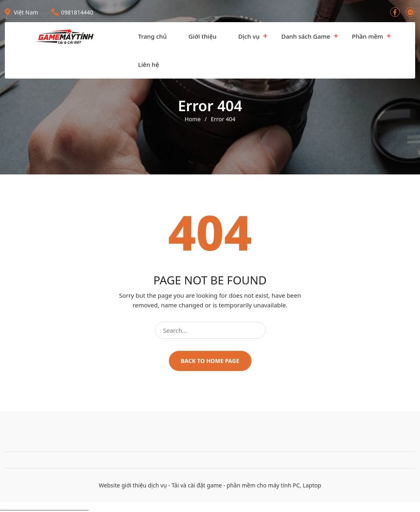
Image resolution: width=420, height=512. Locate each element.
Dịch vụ (249, 36)
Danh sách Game (306, 36)
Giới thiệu (203, 36)
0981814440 (72, 12)
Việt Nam (21, 12)
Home (193, 119)
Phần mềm (367, 36)
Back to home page (210, 361)
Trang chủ (153, 36)
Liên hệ (149, 64)
